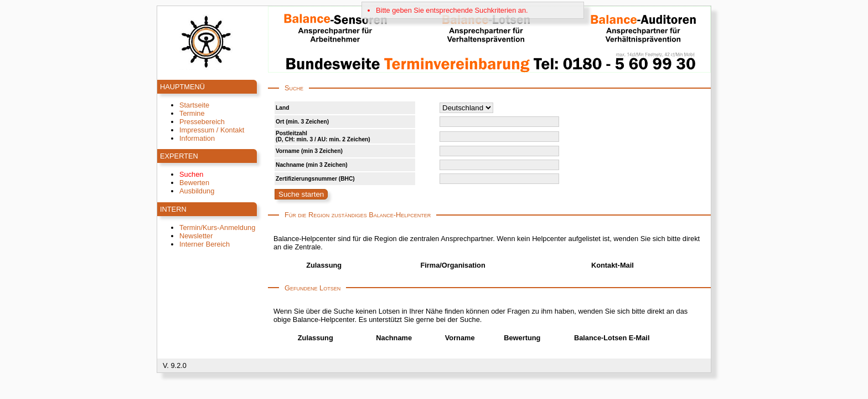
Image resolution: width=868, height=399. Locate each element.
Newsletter (196, 236)
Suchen (191, 174)
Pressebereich (202, 122)
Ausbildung (197, 191)
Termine (192, 113)
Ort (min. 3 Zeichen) (302, 122)
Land (282, 108)
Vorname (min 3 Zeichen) (309, 151)
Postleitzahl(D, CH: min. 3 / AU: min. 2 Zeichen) (323, 136)
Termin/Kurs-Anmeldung (217, 227)
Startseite (194, 105)
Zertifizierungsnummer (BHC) (315, 179)
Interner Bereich (205, 244)
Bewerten (194, 183)
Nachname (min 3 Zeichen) (312, 165)
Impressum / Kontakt (212, 130)
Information (197, 138)
